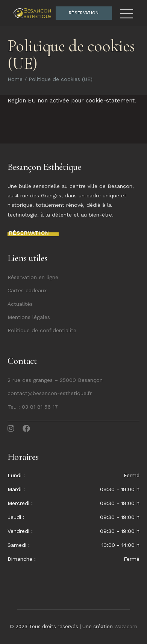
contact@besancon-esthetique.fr (50, 393)
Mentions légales (29, 317)
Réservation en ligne (33, 277)
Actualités (20, 304)
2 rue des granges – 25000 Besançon (55, 380)
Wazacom (126, 626)
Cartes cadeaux (27, 290)
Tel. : (15, 407)
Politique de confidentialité (42, 330)
